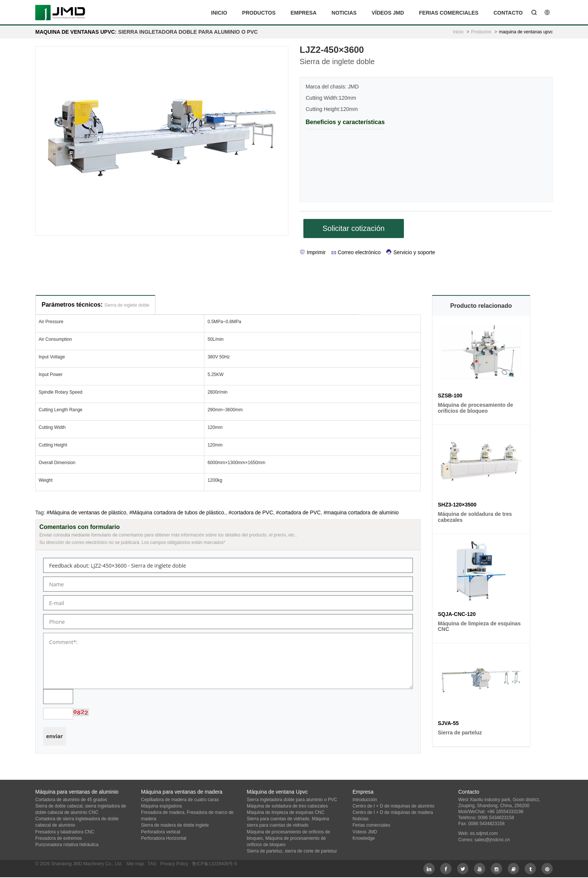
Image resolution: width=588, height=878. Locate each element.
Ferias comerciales (449, 13)
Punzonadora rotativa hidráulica (67, 845)
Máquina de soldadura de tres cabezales (287, 806)
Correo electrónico (356, 252)
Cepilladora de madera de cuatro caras (180, 800)
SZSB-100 (450, 396)
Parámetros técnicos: (95, 305)
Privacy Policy (174, 864)
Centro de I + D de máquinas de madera (393, 812)
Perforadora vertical (161, 832)
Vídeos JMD (388, 13)
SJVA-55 (448, 723)
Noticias (344, 13)
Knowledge (364, 838)
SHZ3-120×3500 (457, 505)
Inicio (219, 13)
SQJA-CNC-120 (457, 614)
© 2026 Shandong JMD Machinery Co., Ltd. (79, 864)
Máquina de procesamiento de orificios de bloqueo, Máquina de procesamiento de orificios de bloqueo (288, 838)
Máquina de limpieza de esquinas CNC (286, 812)
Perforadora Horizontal (164, 838)
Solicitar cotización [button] (354, 228)
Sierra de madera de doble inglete (175, 825)
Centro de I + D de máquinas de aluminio (393, 806)
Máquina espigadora (161, 806)
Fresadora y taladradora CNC (65, 832)
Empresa (304, 13)
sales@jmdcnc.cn (492, 840)
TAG (152, 864)
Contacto (508, 13)
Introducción (365, 800)
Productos (259, 13)
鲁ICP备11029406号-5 (214, 864)
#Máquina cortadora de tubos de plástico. (178, 512)
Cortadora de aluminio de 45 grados (71, 800)
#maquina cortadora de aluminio (361, 512)
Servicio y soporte (411, 252)
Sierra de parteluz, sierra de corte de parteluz (292, 851)
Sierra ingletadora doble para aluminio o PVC (292, 800)
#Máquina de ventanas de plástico (86, 512)
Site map (135, 864)
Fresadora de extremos (58, 838)
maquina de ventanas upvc (75, 32)
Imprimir (313, 252)
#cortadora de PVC (251, 512)
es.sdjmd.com (484, 833)
